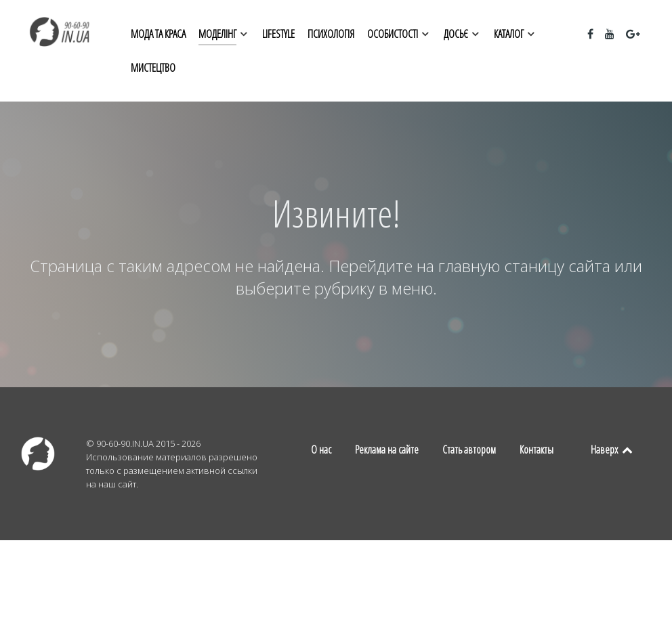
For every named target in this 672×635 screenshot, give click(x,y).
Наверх (612, 450)
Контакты (537, 450)
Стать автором (469, 450)
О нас (321, 450)
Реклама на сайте (387, 450)
